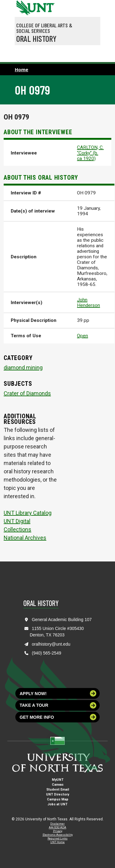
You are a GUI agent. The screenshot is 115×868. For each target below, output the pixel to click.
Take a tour (58, 705)
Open (82, 336)
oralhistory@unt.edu (51, 644)
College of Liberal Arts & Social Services (44, 28)
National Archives (25, 538)
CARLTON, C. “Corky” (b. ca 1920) (90, 153)
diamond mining (23, 368)
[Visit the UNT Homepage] (46, 6)
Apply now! (58, 693)
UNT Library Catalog (28, 513)
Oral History (36, 38)
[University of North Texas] (22, 7)
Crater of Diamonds (27, 393)
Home (21, 69)
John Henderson (88, 303)
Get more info (58, 717)
